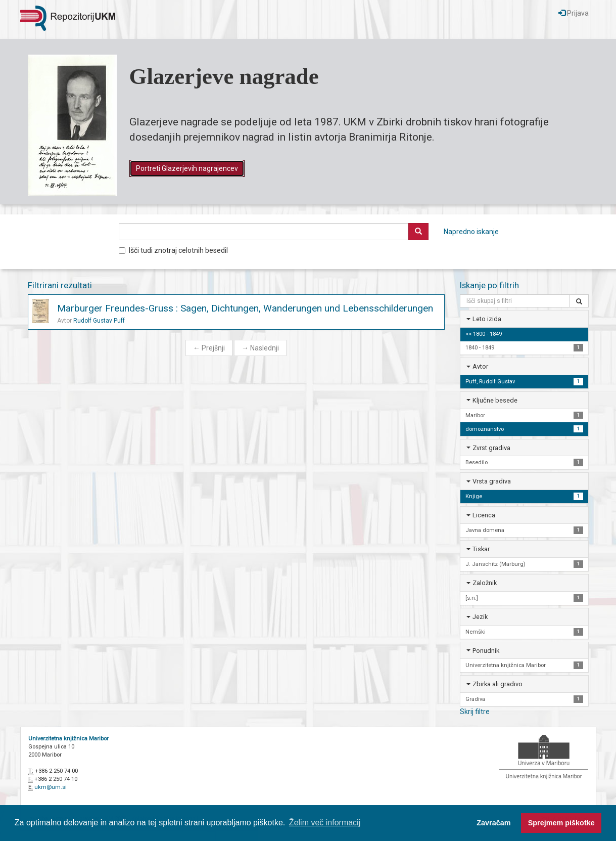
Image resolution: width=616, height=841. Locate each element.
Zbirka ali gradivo (497, 684)
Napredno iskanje (471, 232)
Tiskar (481, 549)
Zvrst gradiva (491, 448)
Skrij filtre (475, 712)
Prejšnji (209, 348)
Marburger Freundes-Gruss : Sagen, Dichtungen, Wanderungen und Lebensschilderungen (245, 308)
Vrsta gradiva (492, 481)
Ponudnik (486, 651)
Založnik (485, 583)
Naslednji (260, 348)
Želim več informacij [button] (325, 823)
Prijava (574, 13)
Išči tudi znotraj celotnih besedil (173, 250)
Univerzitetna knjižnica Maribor (68, 739)
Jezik (480, 617)
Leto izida (487, 319)
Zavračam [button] (493, 823)
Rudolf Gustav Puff (99, 321)
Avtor (480, 366)
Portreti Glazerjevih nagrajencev (187, 168)
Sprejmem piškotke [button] (561, 823)
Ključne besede (495, 400)
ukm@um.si (51, 787)
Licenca (484, 515)
